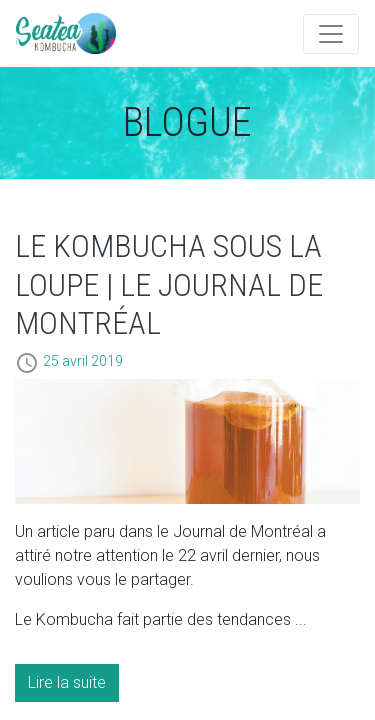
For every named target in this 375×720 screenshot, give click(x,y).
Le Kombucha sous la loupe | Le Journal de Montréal (169, 284)
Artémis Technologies (66, 33)
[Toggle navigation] (331, 34)
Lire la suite (67, 682)
